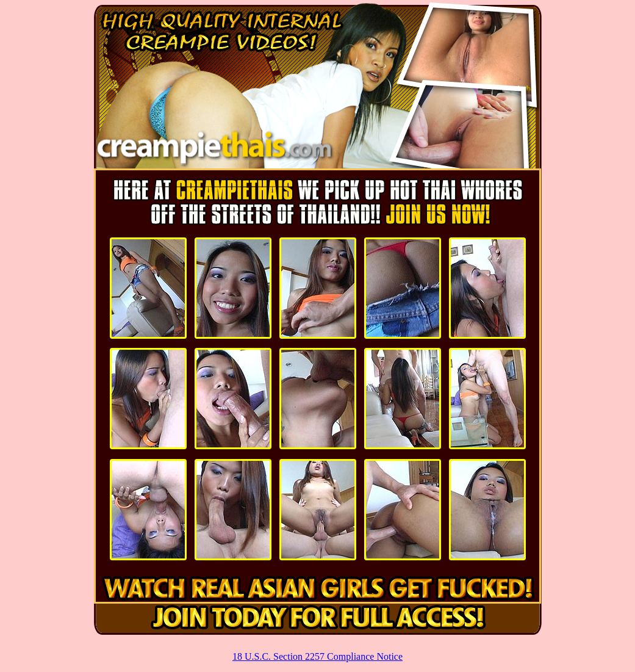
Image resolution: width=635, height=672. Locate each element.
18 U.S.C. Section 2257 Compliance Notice (317, 656)
